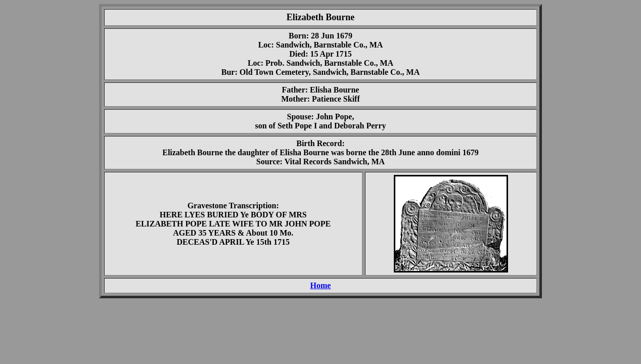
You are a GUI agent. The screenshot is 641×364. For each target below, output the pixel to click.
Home (321, 285)
